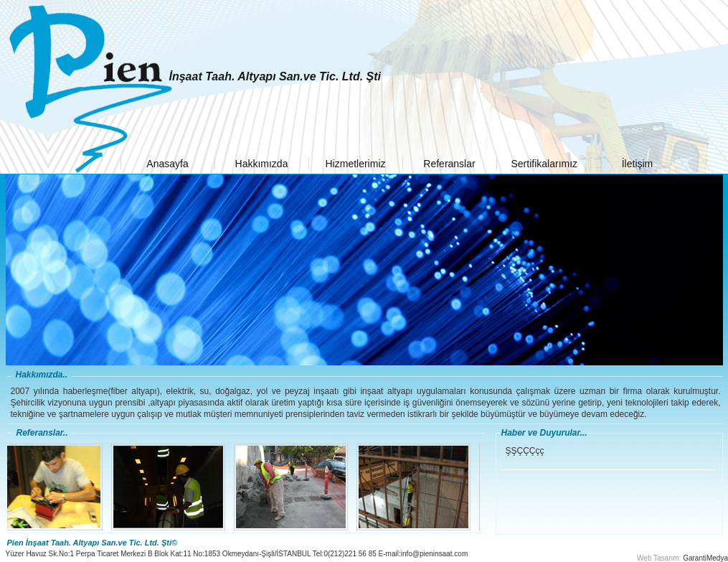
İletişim (638, 164)
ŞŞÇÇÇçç (525, 451)
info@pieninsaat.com (435, 554)
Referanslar (449, 164)
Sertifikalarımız (545, 164)
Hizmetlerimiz (356, 164)
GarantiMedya (705, 558)
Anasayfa (167, 164)
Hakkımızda (262, 164)
